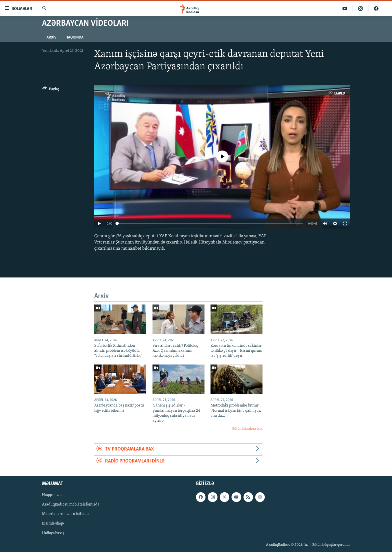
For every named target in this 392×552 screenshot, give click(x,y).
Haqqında (74, 37)
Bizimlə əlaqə (53, 523)
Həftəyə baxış (53, 533)
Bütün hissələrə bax (247, 429)
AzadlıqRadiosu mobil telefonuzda (71, 504)
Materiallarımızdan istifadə (65, 514)
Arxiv (51, 37)
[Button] (51, 90)
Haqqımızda (52, 495)
